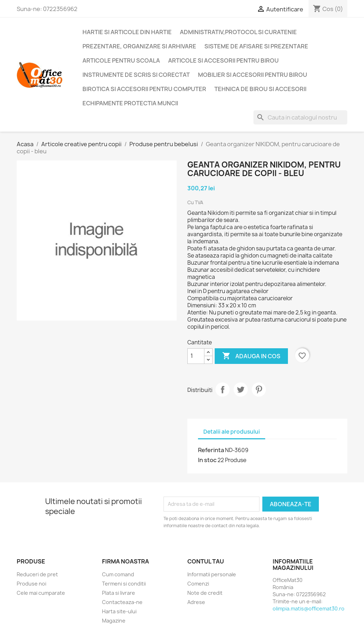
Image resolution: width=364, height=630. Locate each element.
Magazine (114, 621)
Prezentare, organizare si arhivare (139, 46)
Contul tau (206, 561)
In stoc (207, 460)
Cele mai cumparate (41, 593)
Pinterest (259, 390)
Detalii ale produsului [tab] (232, 432)
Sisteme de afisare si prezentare (256, 46)
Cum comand (118, 574)
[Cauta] (300, 117)
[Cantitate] (196, 356)
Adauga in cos (251, 356)
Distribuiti (223, 390)
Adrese (196, 602)
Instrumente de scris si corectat (136, 75)
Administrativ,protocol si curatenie (238, 32)
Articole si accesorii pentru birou (223, 60)
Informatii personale (212, 574)
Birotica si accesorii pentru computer (144, 89)
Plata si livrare (119, 593)
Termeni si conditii (124, 584)
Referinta (211, 450)
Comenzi (198, 584)
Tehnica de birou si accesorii (260, 89)
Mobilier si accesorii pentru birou (253, 75)
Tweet (241, 390)
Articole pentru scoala (121, 60)
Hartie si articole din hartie (127, 32)
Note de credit (205, 593)
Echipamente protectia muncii (130, 103)
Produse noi (31, 584)
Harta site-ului (119, 611)
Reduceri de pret (37, 574)
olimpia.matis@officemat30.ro (309, 608)
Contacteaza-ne (122, 602)
